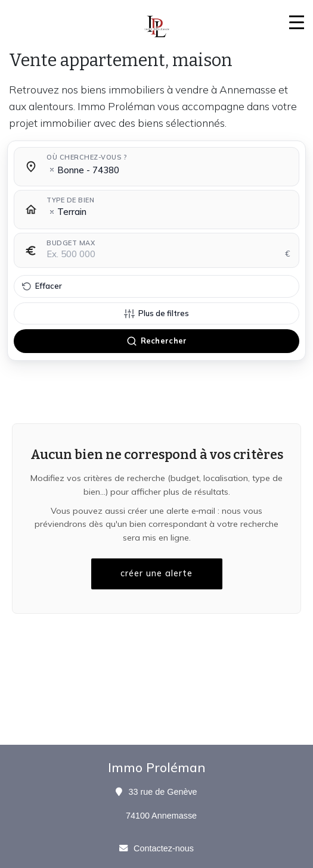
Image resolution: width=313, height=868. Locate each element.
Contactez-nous (164, 848)
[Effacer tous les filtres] (156, 286)
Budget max (71, 243)
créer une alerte (156, 573)
